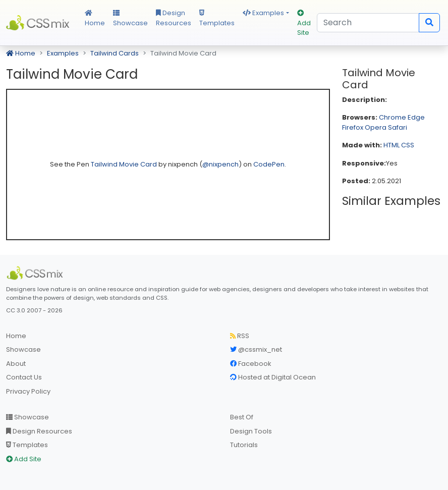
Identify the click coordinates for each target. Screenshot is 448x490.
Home (95, 19)
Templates (217, 19)
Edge (416, 117)
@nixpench (220, 164)
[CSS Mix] (36, 273)
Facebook (251, 364)
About (16, 364)
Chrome (393, 117)
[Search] (368, 23)
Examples (263, 13)
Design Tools (251, 431)
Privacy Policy (28, 391)
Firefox (353, 127)
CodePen (269, 164)
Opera (376, 127)
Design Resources (174, 18)
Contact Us (24, 377)
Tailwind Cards (115, 53)
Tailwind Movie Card (125, 164)
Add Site (304, 23)
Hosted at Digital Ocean (273, 377)
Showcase (130, 19)
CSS (408, 145)
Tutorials (244, 445)
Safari (398, 127)
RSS (240, 336)
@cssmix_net (256, 349)
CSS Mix (39, 23)
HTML (391, 145)
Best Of (242, 417)
